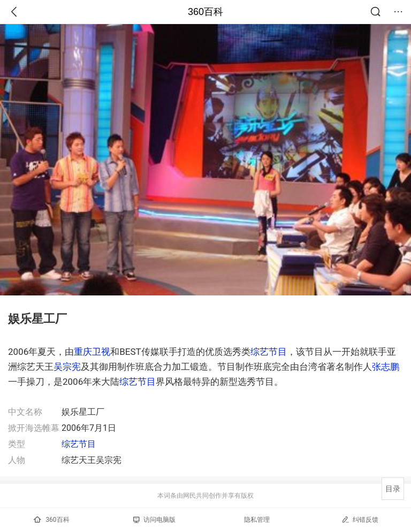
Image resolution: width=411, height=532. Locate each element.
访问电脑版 (154, 520)
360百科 (205, 12)
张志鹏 (386, 367)
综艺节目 (269, 352)
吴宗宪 (67, 367)
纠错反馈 (360, 519)
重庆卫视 (92, 352)
